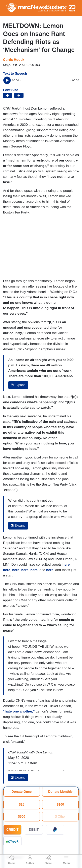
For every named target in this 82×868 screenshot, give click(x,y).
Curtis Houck (14, 60)
